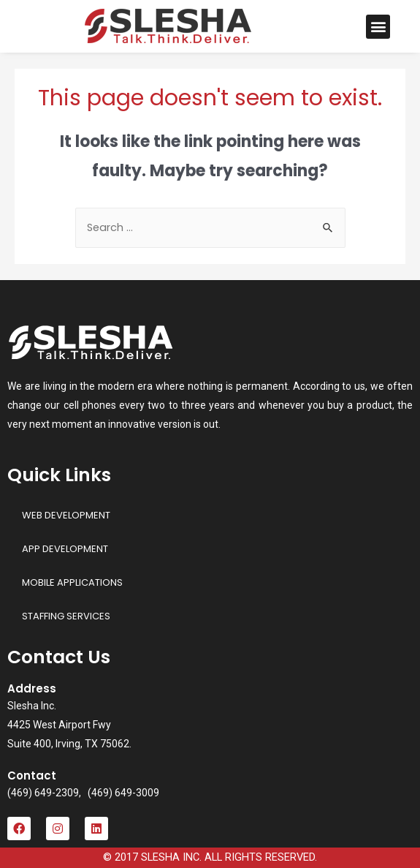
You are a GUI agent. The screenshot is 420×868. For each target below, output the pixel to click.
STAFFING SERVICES (66, 616)
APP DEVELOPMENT (65, 549)
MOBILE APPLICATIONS (72, 582)
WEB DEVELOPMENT (66, 515)
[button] (378, 27)
